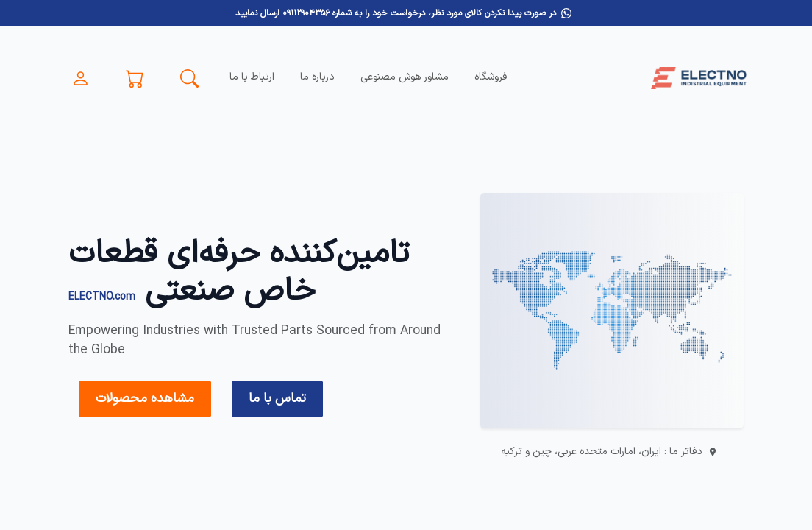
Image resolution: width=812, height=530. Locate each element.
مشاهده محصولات (145, 399)
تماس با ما (277, 399)
